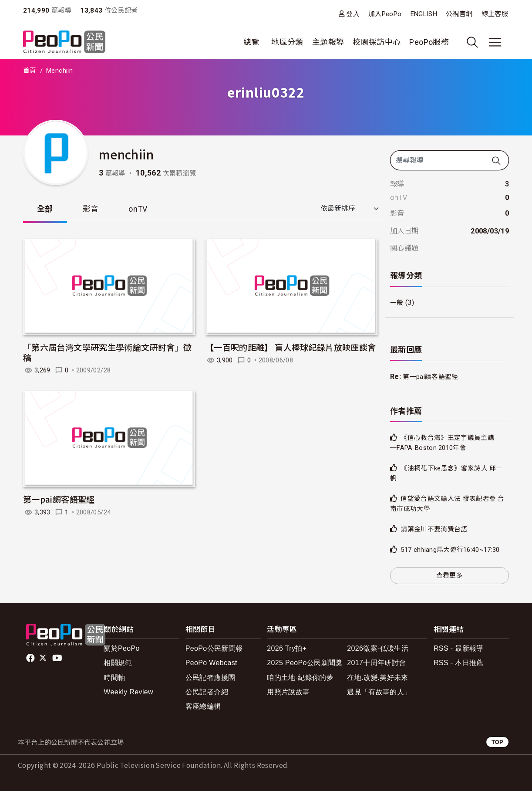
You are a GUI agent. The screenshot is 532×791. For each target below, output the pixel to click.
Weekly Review (128, 692)
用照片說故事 (288, 692)
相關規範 (118, 663)
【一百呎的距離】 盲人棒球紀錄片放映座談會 (291, 347)
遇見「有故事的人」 (379, 692)
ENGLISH (424, 14)
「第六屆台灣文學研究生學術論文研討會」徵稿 (107, 352)
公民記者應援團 (210, 678)
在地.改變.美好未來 (378, 678)
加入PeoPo (385, 14)
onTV (138, 209)
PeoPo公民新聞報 (214, 648)
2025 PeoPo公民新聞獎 (305, 663)
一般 (397, 303)
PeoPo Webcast (211, 663)
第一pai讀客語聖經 (59, 499)
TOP (497, 742)
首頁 (30, 71)
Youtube (58, 658)
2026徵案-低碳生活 (378, 648)
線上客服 (495, 14)
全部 (45, 209)
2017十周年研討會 (376, 663)
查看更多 (450, 575)
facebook (31, 658)
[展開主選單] (495, 42)
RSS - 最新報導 (459, 648)
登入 (353, 14)
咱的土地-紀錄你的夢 (300, 678)
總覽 (251, 42)
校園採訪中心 (377, 42)
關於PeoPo (122, 648)
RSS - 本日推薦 (459, 663)
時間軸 (114, 678)
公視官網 (459, 14)
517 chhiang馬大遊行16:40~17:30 (454, 549)
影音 (91, 209)
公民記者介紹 (207, 692)
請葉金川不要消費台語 (436, 529)
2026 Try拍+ (287, 648)
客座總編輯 (203, 706)
